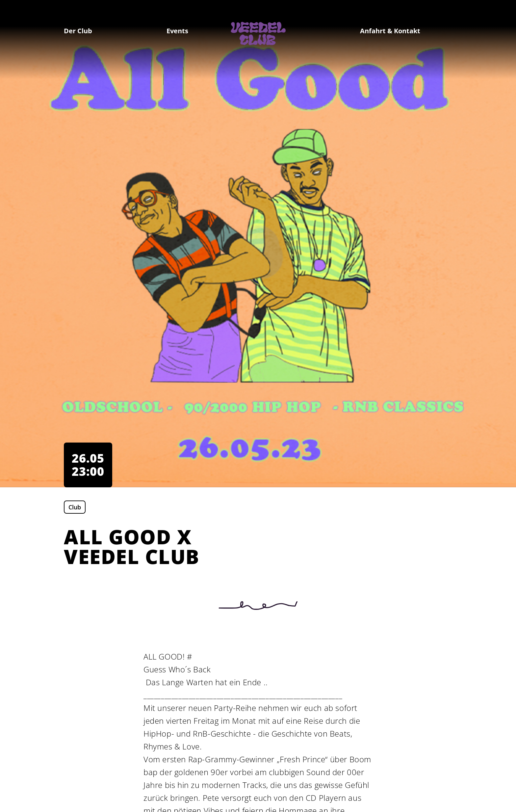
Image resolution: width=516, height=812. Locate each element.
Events (177, 31)
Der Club (78, 31)
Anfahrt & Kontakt (390, 31)
